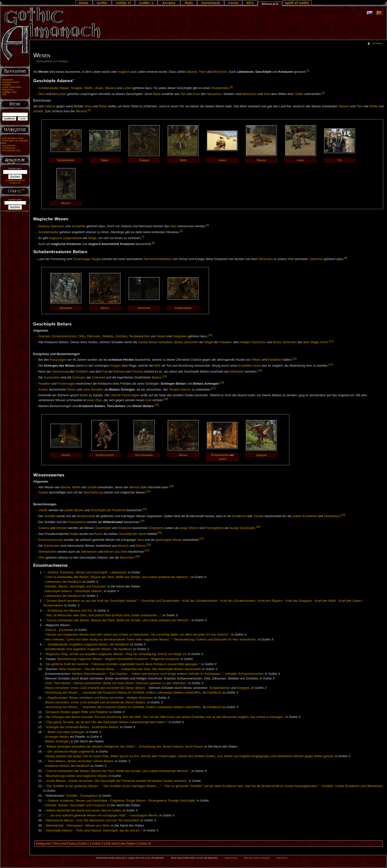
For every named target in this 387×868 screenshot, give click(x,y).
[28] (149, 545)
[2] (231, 87)
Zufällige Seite (9, 92)
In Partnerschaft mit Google (15, 211)
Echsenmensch (105, 455)
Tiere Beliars (56, 761)
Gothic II (98, 844)
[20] (171, 486)
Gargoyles (180, 336)
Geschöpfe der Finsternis (108, 510)
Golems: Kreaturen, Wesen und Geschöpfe (77, 572)
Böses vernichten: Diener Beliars (91, 761)
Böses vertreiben (161, 342)
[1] (308, 71)
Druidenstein (220, 88)
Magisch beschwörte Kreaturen (126, 659)
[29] (147, 550)
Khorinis (137, 372)
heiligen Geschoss (253, 342)
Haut (140, 540)
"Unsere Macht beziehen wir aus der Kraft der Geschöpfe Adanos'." (92, 601)
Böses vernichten (186, 342)
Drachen (44, 336)
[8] (153, 243)
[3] (323, 93)
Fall (105, 372)
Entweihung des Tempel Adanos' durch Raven (171, 747)
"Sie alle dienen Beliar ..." (101, 669)
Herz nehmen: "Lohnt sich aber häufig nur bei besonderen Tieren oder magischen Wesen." (108, 640)
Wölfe (88, 88)
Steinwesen (89, 552)
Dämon (105, 308)
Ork (339, 160)
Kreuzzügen (58, 360)
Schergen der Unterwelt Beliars (67, 727)
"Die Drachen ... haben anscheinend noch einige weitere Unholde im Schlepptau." (165, 674)
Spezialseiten (9, 146)
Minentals (237, 372)
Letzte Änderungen (12, 87)
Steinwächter (47, 552)
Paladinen (275, 360)
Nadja (74, 534)
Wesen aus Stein (116, 552)
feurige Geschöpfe (242, 528)
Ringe (92, 238)
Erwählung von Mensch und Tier (70, 611)
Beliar (157, 94)
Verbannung (60, 372)
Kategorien (44, 844)
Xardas (43, 390)
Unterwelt (98, 378)
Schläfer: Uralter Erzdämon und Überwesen (352, 786)
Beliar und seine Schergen (66, 732)
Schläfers (82, 372)
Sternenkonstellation (158, 259)
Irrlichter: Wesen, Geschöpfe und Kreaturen (75, 586)
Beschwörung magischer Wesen (80, 659)
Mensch (81, 111)
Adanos (50, 106)
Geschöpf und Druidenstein (161, 601)
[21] (148, 491)
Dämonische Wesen (60, 820)
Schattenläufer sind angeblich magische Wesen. (79, 649)
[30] (137, 556)
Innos (196, 94)
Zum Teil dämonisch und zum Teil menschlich (108, 820)
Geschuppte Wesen (144, 815)
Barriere (119, 372)
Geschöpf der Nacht (133, 534)
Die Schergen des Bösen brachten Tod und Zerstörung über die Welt (93, 717)
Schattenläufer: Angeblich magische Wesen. (78, 644)
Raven (71, 390)
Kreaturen (125, 528)
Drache (66, 455)
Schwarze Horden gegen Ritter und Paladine (77, 712)
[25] (258, 527)
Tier (183, 94)
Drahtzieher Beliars (105, 727)
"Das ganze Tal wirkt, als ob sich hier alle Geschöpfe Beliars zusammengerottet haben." (106, 722)
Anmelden (377, 43)
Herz (173, 226)
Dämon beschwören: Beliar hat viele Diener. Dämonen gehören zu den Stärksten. (130, 683)
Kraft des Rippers (270, 601)
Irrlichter (62, 528)
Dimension (266, 259)
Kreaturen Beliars (57, 766)
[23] (343, 515)
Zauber (143, 342)
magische (55, 238)
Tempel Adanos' (180, 390)
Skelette (108, 336)
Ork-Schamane (144, 455)
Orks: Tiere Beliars (58, 683)
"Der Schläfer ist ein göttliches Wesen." (73, 786)
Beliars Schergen (57, 741)
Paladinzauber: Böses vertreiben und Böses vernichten (86, 698)
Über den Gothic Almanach (257, 858)
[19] (157, 405)
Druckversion (9, 148)
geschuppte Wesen (169, 540)
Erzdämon (239, 516)
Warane (110, 88)
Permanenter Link (11, 151)
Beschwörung (93, 493)
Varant (161, 336)
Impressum (282, 858)
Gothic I (84, 844)
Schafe (38, 111)
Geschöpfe (103, 528)
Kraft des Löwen (350, 601)
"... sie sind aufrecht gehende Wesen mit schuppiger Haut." (87, 815)
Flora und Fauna (64, 844)
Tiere (202, 72)
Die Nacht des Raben (121, 844)
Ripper (65, 88)
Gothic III (145, 844)
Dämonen (58, 226)
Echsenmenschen (64, 336)
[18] (166, 399)
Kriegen (116, 366)
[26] (160, 533)
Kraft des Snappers (299, 601)
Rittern (256, 360)
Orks (42, 94)
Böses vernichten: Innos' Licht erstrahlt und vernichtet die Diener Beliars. (96, 688)
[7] (143, 237)
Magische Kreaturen (165, 659)
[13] (330, 364)
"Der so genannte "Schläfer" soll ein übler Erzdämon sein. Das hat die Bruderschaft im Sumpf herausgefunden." (242, 786)
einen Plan (94, 400)
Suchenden (52, 378)
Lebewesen (118, 572)
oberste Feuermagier (125, 395)
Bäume (192, 72)
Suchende (78, 226)
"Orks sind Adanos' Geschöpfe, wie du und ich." (108, 830)
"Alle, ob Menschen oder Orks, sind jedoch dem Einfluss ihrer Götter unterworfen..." (103, 615)
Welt (291, 259)
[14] (260, 370)
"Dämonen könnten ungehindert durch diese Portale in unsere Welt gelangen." (146, 664)
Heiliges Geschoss (140, 698)
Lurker (127, 88)
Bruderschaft (86, 516)
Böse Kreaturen (70, 669)
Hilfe (4, 94)
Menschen (220, 72)
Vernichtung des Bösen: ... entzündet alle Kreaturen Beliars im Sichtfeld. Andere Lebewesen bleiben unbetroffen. (123, 693)
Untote (43, 510)
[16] (222, 382)
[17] (213, 388)
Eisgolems (157, 528)
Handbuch (74, 582)
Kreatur (63, 61)
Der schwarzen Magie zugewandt (71, 752)
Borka (99, 534)
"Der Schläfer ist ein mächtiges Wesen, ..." (132, 786)
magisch (124, 72)
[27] (201, 539)
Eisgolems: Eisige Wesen (128, 801)
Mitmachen (8, 90)
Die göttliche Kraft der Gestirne (67, 664)
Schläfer (50, 516)
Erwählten (245, 366)
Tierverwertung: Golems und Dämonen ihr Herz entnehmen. (215, 640)
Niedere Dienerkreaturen (89, 674)
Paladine (225, 342)
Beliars (157, 378)
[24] (142, 521)
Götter (299, 94)
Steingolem (66, 308)
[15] (164, 376)
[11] (331, 341)
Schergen (79, 378)
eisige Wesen (189, 528)
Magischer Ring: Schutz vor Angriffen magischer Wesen (84, 654)
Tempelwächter (139, 336)
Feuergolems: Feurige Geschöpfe (172, 801)
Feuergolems (77, 522)
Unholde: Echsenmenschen (244, 674)
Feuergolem (89, 796)
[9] (346, 258)
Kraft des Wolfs (326, 601)
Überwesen (332, 516)
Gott (148, 400)
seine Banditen (93, 390)
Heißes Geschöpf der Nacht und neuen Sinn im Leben (83, 811)
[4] (89, 110)
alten (307, 342)
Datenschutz (231, 858)
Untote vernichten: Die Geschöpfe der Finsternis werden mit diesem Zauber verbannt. (128, 781)
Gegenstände (72, 238)
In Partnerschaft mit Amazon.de (15, 182)
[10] (210, 335)
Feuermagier (82, 259)
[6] (181, 231)
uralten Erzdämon (305, 516)
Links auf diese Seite (13, 138)
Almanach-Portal (10, 82)
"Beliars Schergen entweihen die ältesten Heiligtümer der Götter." (91, 747)
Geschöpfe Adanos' (59, 591)
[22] (145, 509)
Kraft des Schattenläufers (200, 601)
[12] (294, 359)
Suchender (144, 308)
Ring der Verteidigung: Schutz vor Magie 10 (156, 654)
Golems (44, 226)
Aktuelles (7, 85)
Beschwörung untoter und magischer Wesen (76, 776)
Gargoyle (261, 455)
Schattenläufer (48, 88)
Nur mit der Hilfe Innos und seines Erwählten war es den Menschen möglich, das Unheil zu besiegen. (213, 717)
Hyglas (97, 259)
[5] (208, 225)
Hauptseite (8, 80)
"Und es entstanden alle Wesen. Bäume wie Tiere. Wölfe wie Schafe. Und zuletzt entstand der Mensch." (117, 577)
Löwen (99, 88)
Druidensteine (53, 605)
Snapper (77, 88)
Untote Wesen (56, 781)
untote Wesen (74, 510)
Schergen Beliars (57, 737)
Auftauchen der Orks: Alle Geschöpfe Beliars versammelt (161, 669)
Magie (209, 342)
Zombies (121, 336)
